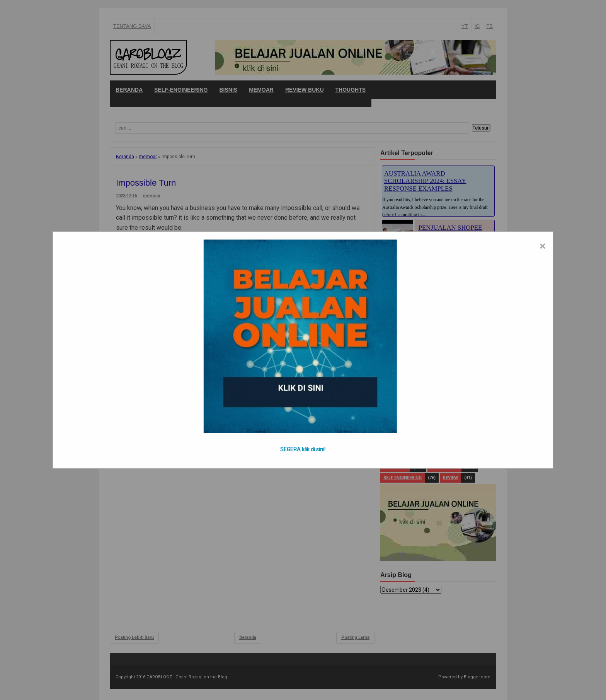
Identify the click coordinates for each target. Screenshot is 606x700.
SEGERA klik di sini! (303, 449)
